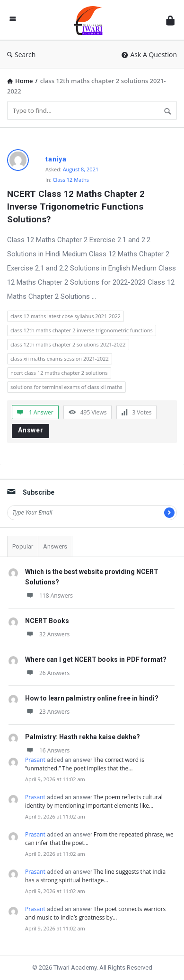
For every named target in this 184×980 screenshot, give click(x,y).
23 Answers (47, 712)
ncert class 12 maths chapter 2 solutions (59, 373)
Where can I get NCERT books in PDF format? (96, 659)
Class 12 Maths (71, 180)
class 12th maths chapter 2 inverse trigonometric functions (82, 330)
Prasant (35, 760)
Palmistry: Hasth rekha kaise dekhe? (83, 737)
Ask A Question (149, 55)
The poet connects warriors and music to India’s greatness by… (95, 913)
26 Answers (47, 673)
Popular (23, 546)
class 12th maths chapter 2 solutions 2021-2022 (68, 344)
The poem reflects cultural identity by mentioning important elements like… (94, 801)
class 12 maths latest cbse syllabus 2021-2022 (66, 316)
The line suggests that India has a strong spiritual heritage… (95, 876)
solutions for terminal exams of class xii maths (66, 387)
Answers (55, 546)
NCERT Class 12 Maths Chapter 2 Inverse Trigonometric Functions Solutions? (77, 207)
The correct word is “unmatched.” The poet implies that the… (85, 764)
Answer (31, 430)
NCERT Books (47, 621)
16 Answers (47, 750)
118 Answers (49, 596)
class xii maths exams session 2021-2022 (60, 359)
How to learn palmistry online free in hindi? (92, 698)
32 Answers (47, 634)
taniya (56, 159)
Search (21, 55)
